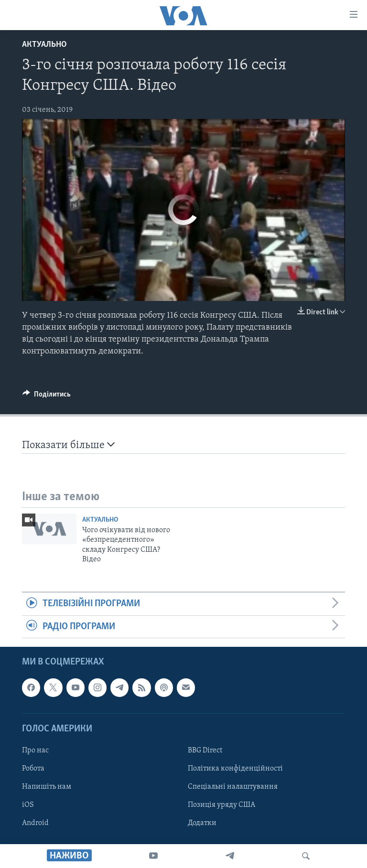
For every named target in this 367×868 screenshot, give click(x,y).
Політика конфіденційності (235, 769)
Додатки (202, 823)
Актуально (44, 45)
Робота (33, 769)
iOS (28, 805)
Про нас (35, 750)
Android (35, 823)
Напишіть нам (47, 787)
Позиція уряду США (221, 805)
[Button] (47, 396)
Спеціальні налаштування (233, 787)
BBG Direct (205, 750)
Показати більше (68, 445)
